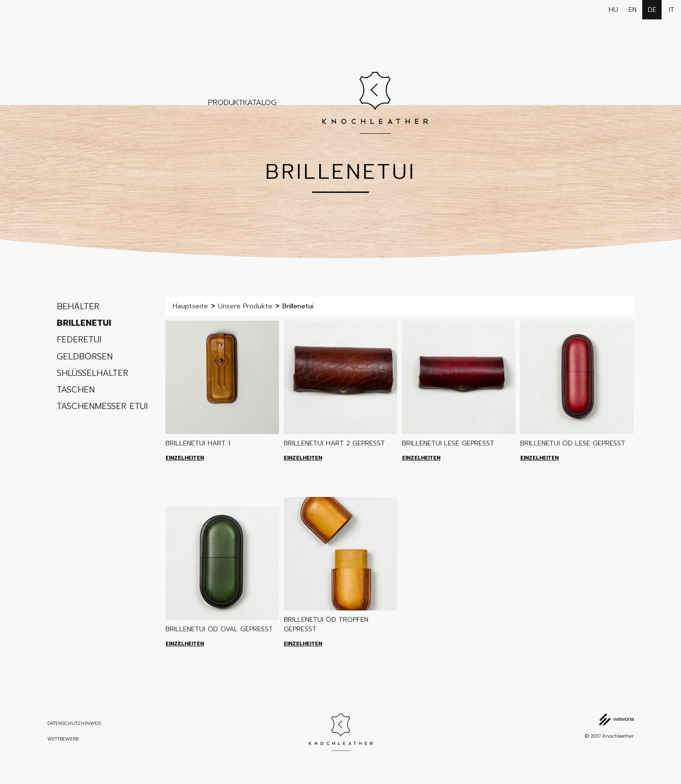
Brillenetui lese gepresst (448, 443)
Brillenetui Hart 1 (198, 443)
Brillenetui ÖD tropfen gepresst (326, 624)
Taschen (76, 390)
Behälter (78, 306)
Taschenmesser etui (102, 406)
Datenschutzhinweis (74, 723)
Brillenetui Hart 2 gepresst (334, 443)
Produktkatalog (242, 103)
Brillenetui (84, 323)
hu (613, 10)
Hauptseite (190, 306)
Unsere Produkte (245, 306)
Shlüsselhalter (92, 373)
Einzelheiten (185, 458)
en (633, 10)
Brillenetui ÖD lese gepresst (573, 443)
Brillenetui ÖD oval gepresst (219, 629)
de (652, 10)
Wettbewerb (63, 739)
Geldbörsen (85, 357)
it (672, 10)
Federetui (79, 340)
